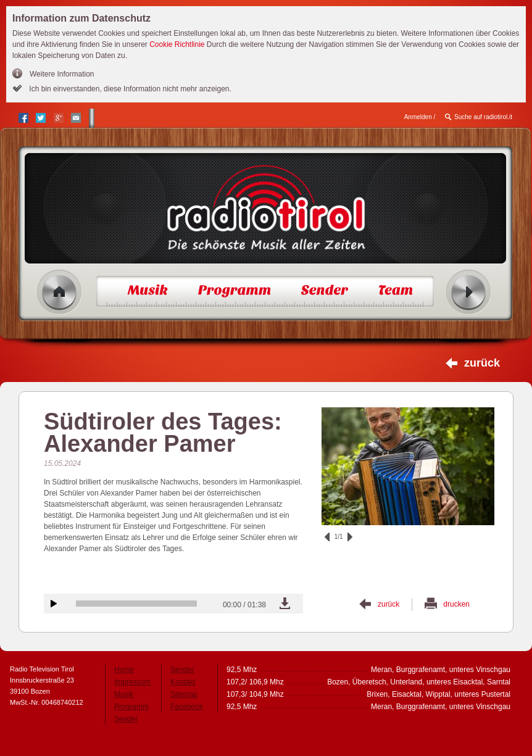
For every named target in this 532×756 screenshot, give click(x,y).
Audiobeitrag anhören (54, 604)
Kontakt (183, 682)
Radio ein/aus (469, 292)
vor (350, 537)
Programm (131, 707)
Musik (124, 694)
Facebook (187, 707)
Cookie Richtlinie (177, 44)
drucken (456, 604)
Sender (126, 719)
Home (60, 292)
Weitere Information (62, 74)
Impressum (132, 682)
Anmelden (418, 117)
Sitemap (184, 694)
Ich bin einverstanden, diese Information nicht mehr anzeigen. (129, 89)
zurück (482, 363)
